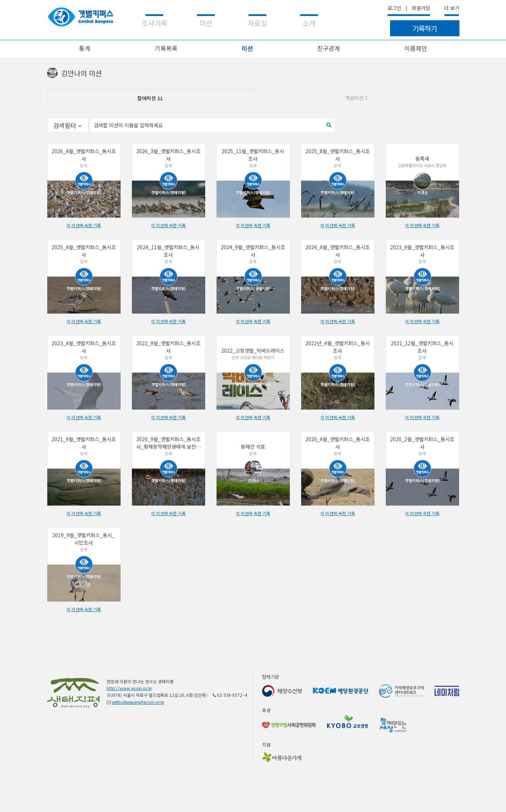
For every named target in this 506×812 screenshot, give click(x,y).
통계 (85, 48)
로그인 (395, 8)
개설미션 (356, 98)
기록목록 (166, 48)
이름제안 (416, 48)
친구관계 (329, 48)
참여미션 (150, 98)
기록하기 (425, 28)
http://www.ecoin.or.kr (129, 688)
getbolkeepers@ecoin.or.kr (138, 702)
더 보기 (452, 8)
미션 (247, 48)
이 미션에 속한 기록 (84, 225)
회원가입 (421, 8)
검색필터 (68, 125)
